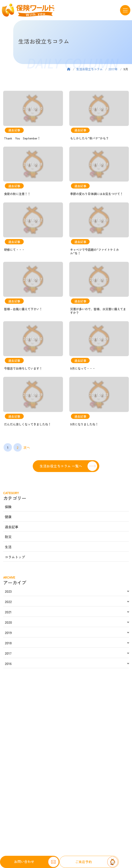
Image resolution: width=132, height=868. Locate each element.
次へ (27, 447)
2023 (8, 591)
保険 (8, 507)
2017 (8, 653)
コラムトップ (15, 557)
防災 (8, 537)
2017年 (113, 69)
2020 (8, 622)
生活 (8, 547)
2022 (8, 602)
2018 (8, 643)
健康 (8, 517)
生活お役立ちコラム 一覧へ (61, 466)
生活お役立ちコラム (89, 69)
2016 (8, 663)
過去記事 (12, 527)
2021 (8, 612)
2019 (8, 633)
